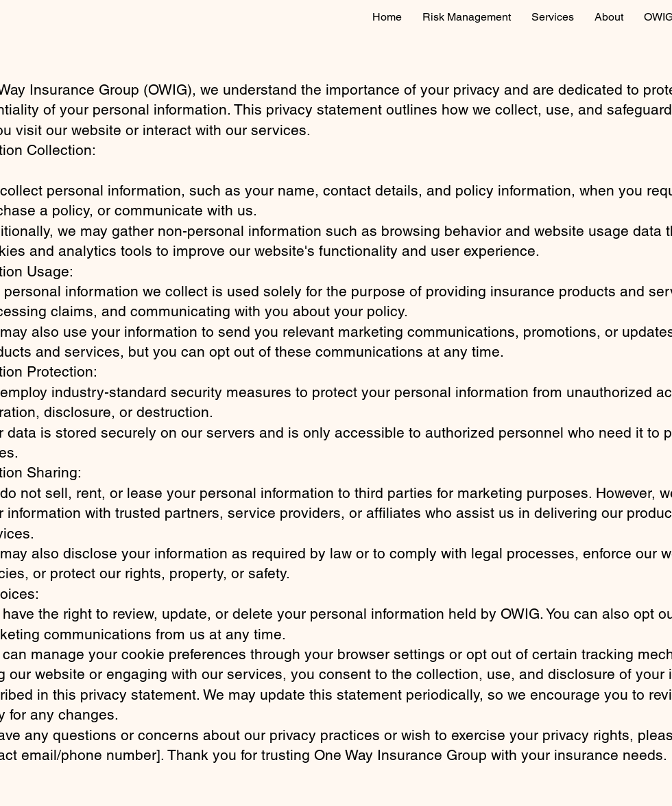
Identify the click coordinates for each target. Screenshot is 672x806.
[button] (553, 17)
